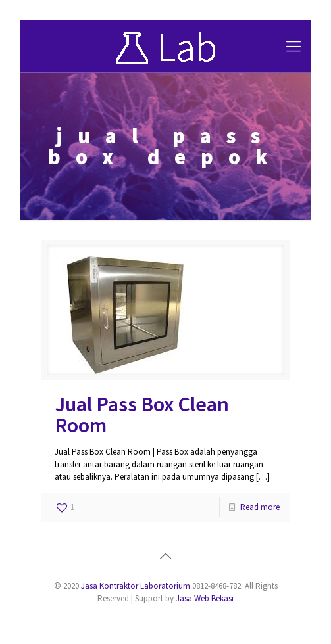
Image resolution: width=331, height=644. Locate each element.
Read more (260, 507)
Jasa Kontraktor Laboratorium (136, 586)
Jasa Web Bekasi (205, 598)
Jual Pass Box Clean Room (142, 415)
